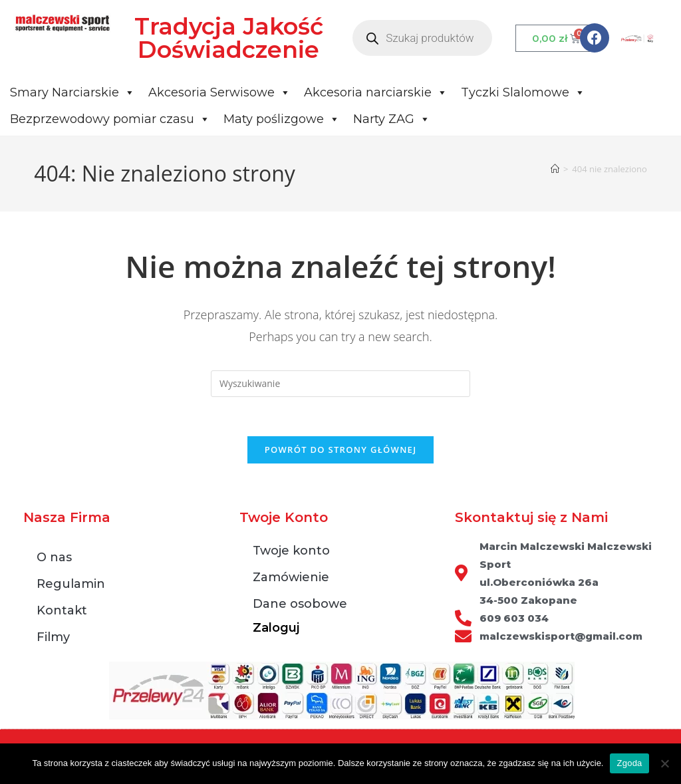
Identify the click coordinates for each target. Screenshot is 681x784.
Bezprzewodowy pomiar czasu (110, 119)
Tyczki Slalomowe (523, 92)
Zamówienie (291, 579)
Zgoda (629, 763)
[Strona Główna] (555, 169)
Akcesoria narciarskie (376, 92)
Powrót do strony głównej (341, 451)
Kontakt (62, 612)
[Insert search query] (340, 384)
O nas (54, 559)
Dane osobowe (300, 605)
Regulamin (71, 585)
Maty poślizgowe (282, 119)
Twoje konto (291, 552)
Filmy (53, 638)
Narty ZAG (392, 119)
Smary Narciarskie (72, 92)
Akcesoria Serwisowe (219, 92)
